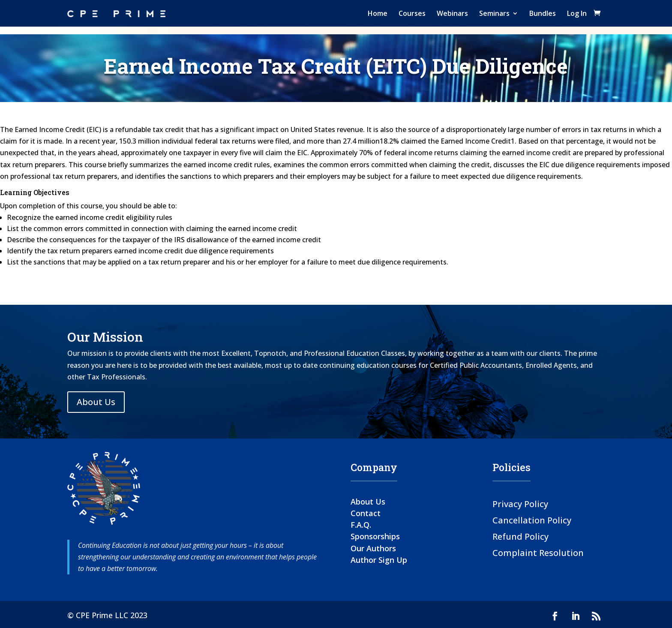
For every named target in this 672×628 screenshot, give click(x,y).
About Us (96, 402)
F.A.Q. (361, 525)
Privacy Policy (520, 503)
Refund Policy (520, 536)
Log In (577, 13)
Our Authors (373, 548)
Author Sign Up (379, 560)
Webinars (452, 13)
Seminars (494, 13)
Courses (412, 13)
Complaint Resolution (538, 552)
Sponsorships (375, 536)
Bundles (543, 13)
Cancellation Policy (532, 520)
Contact (366, 513)
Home (378, 13)
